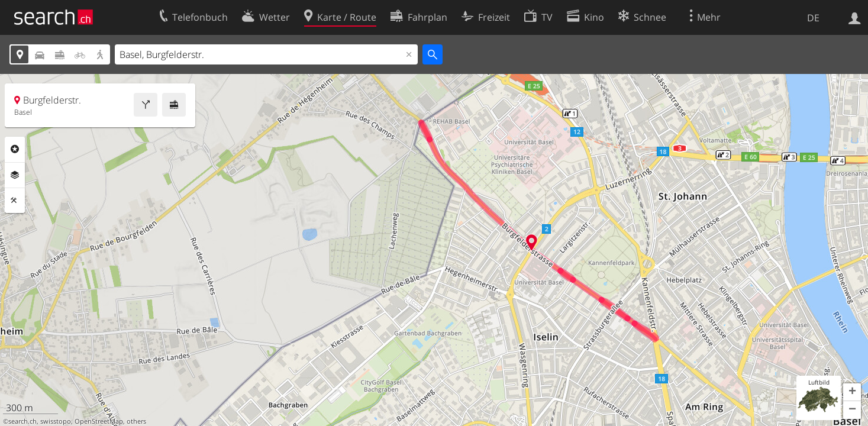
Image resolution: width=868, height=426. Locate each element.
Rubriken (15, 149)
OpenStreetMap (99, 421)
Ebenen (15, 175)
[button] (852, 392)
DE (813, 18)
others (136, 421)
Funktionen (15, 201)
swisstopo (56, 421)
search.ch (22, 421)
